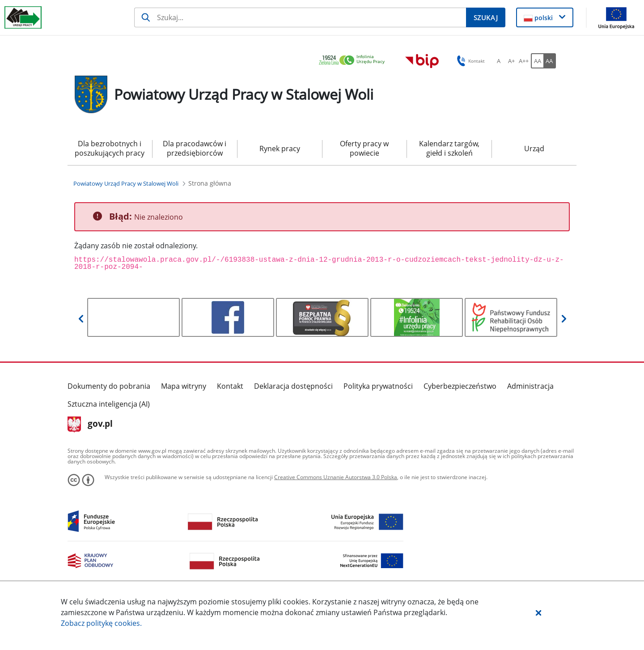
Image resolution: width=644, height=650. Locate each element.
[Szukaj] (300, 17)
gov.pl (90, 425)
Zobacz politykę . (101, 623)
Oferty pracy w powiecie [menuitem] (364, 148)
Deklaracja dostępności (293, 386)
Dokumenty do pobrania (109, 386)
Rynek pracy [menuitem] (280, 149)
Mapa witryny (184, 386)
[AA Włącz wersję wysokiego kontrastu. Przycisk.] (550, 61)
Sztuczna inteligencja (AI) (109, 404)
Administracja (530, 386)
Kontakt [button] (469, 61)
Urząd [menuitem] (534, 149)
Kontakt (230, 386)
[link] (354, 61)
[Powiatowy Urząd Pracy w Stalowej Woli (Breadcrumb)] (126, 183)
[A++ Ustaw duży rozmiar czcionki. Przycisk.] (524, 61)
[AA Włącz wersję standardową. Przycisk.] (537, 61)
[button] (538, 612)
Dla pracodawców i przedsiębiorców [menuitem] (195, 148)
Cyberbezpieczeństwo (460, 386)
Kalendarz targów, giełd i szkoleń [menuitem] (449, 148)
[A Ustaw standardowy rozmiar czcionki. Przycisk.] (499, 61)
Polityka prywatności (378, 386)
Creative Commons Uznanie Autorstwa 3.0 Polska (336, 477)
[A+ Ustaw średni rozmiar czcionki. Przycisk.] (511, 61)
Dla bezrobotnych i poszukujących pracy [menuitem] (110, 148)
